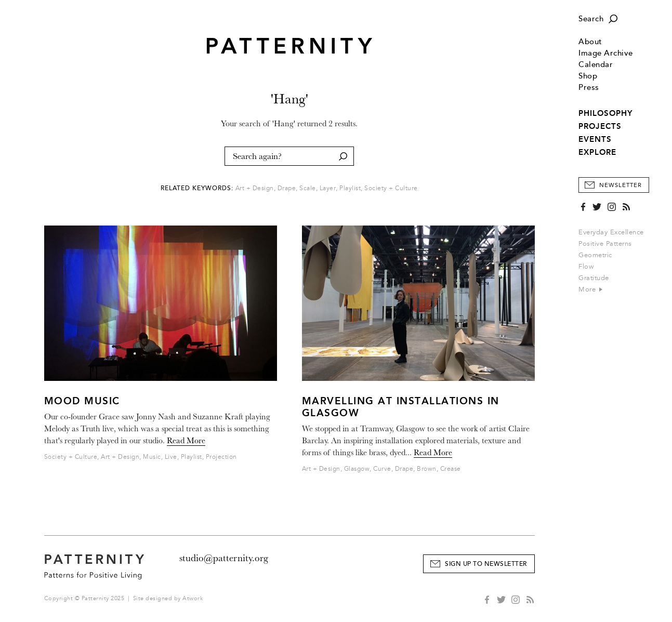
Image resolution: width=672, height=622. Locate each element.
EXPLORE (597, 152)
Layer (328, 188)
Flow (586, 267)
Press (589, 88)
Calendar (596, 65)
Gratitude (594, 278)
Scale (308, 188)
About (590, 42)
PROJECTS (600, 126)
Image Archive (606, 53)
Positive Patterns (605, 244)
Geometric (595, 255)
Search (591, 19)
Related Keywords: (197, 188)
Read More (186, 441)
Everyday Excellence (611, 232)
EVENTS (595, 139)
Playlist (350, 188)
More (590, 289)
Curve (382, 469)
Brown (427, 469)
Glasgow (357, 469)
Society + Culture (391, 188)
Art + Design (255, 188)
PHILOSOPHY (605, 113)
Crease (451, 469)
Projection (221, 457)
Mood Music (82, 401)
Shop (588, 76)
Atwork (193, 598)
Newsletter (621, 185)
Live (171, 457)
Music (152, 457)
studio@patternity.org (224, 558)
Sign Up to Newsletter (486, 564)
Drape (287, 188)
